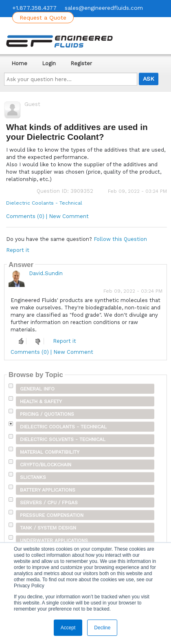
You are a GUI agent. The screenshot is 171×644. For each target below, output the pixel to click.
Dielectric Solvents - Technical (63, 439)
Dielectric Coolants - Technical (44, 203)
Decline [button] (102, 628)
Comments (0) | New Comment (47, 216)
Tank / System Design (48, 528)
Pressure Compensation (52, 515)
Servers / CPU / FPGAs (49, 503)
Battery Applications (48, 490)
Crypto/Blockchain (46, 465)
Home (19, 63)
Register (81, 63)
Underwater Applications (54, 540)
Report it (18, 250)
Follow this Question (120, 239)
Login (49, 63)
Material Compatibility (50, 452)
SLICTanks (33, 477)
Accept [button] (68, 628)
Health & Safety (41, 401)
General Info (37, 389)
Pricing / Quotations (47, 414)
